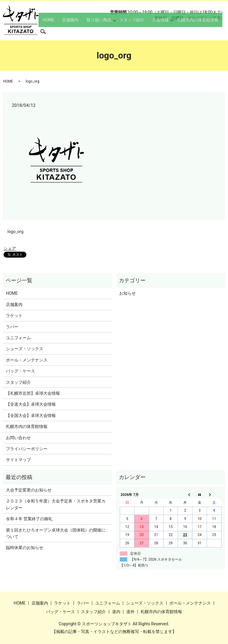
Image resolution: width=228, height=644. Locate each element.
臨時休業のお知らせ (25, 548)
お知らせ (127, 293)
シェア (10, 248)
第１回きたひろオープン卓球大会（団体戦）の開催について (56, 533)
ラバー (12, 327)
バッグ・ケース (20, 371)
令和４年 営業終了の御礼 (29, 519)
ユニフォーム (18, 338)
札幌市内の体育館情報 (193, 31)
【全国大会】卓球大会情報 (31, 415)
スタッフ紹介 (133, 31)
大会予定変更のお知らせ (29, 490)
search (224, 31)
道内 (116, 612)
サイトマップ (18, 460)
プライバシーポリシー (27, 449)
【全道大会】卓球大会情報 (31, 404)
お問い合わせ (18, 438)
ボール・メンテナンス (27, 360)
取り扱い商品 (102, 31)
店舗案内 (77, 31)
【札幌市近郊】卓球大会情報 (33, 393)
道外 (130, 612)
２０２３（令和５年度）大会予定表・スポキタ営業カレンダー (56, 504)
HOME (59, 31)
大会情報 (158, 31)
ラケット (14, 315)
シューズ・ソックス (25, 349)
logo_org (15, 231)
